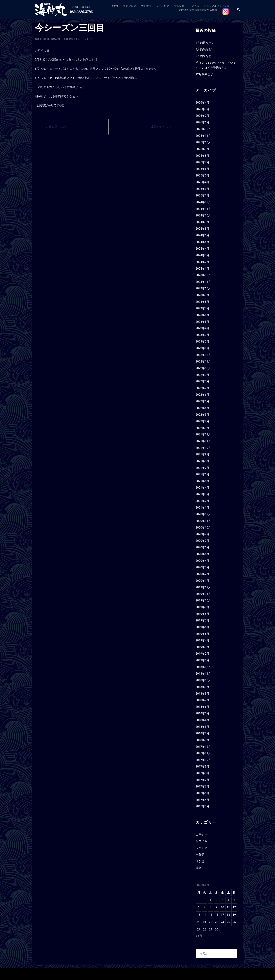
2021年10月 (203, 448)
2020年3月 (203, 567)
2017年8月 (203, 773)
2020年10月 (203, 528)
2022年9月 (203, 375)
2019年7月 (203, 620)
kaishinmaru (52, 39)
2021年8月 (203, 461)
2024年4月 (203, 249)
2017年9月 (203, 767)
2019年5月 (203, 634)
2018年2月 (203, 733)
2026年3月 (203, 109)
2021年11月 (203, 441)
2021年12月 (203, 434)
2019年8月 (203, 614)
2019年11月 (203, 594)
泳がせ (200, 861)
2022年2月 (203, 421)
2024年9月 (203, 222)
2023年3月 (203, 335)
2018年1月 (203, 740)
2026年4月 (203, 103)
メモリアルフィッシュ (217, 6)
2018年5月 (203, 713)
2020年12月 (203, 514)
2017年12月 (203, 747)
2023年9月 (203, 295)
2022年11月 (203, 362)
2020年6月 (203, 547)
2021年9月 (203, 454)
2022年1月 (203, 428)
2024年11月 (203, 209)
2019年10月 (203, 600)
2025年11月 (203, 136)
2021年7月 (203, 468)
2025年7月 (203, 162)
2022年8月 (203, 381)
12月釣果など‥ (205, 74)
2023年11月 (203, 282)
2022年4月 (203, 408)
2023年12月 (203, 275)
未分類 (200, 855)
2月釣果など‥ (204, 56)
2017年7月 (203, 780)
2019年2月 (203, 654)
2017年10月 (203, 760)
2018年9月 (203, 687)
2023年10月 (203, 288)
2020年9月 (203, 534)
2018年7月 (203, 700)
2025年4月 (203, 182)
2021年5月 (203, 481)
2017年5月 (203, 793)
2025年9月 (203, 149)
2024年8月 (203, 229)
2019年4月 (203, 640)
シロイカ (89, 39)
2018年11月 (203, 674)
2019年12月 (203, 587)
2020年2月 (203, 574)
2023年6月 (203, 315)
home (115, 6)
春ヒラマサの (57, 127)
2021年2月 (203, 501)
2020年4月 (203, 561)
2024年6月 (203, 235)
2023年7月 (203, 308)
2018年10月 (203, 680)
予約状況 (146, 6)
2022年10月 (203, 368)
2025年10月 (203, 142)
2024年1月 (203, 269)
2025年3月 (203, 189)
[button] (239, 10)
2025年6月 (203, 169)
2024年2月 (203, 262)
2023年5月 (203, 322)
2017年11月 (203, 753)
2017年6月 (203, 787)
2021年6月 (203, 474)
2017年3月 (203, 806)
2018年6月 (203, 707)
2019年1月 (203, 660)
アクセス (194, 6)
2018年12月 (203, 667)
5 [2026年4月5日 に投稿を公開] (234, 900)
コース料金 (163, 6)
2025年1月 (203, 195)
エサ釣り (201, 835)
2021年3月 (203, 494)
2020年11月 (203, 521)
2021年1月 (203, 508)
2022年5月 (203, 401)
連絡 (199, 868)
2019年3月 (203, 647)
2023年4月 (203, 328)
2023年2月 (203, 342)
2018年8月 (203, 694)
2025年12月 (203, 129)
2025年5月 (203, 175)
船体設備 (179, 6)
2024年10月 (203, 215)
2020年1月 (203, 581)
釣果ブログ (130, 6)
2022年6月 (203, 395)
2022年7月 (203, 388)
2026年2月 (203, 116)
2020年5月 (203, 554)
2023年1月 (203, 348)
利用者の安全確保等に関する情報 (198, 10)
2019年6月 (203, 627)
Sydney (97, 974)
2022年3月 (203, 415)
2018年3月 (203, 727)
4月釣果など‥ (204, 43)
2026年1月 (203, 122)
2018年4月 (203, 720)
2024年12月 (203, 202)
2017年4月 (203, 800)
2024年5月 (203, 242)
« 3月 (199, 936)
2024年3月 (203, 255)
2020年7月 (203, 541)
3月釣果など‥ (204, 49)
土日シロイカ (160, 127)
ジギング (201, 848)
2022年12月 (203, 355)
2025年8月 (203, 156)
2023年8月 (203, 302)
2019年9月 (203, 607)
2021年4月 (203, 488)
